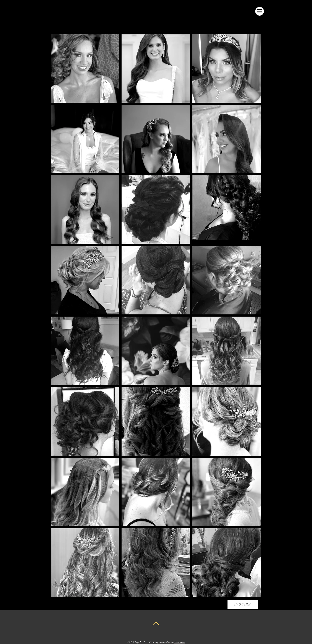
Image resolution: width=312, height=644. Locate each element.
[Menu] (260, 11)
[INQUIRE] (243, 604)
